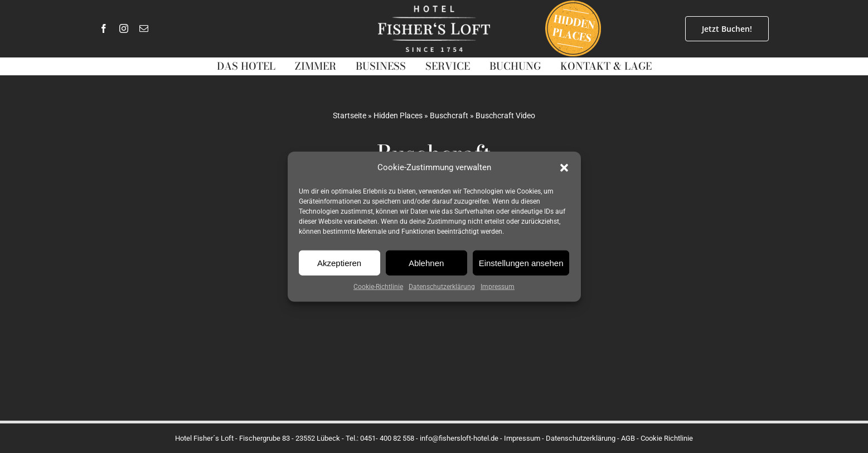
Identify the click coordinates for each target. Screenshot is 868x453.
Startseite (350, 115)
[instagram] (124, 28)
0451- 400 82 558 (387, 438)
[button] (564, 167)
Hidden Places (398, 115)
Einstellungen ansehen (521, 262)
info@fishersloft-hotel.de (459, 438)
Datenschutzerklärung (442, 287)
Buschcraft (449, 115)
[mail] (144, 28)
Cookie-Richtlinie (378, 287)
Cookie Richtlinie (667, 438)
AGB (628, 438)
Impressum (498, 287)
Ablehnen (426, 262)
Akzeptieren (339, 262)
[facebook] (104, 28)
